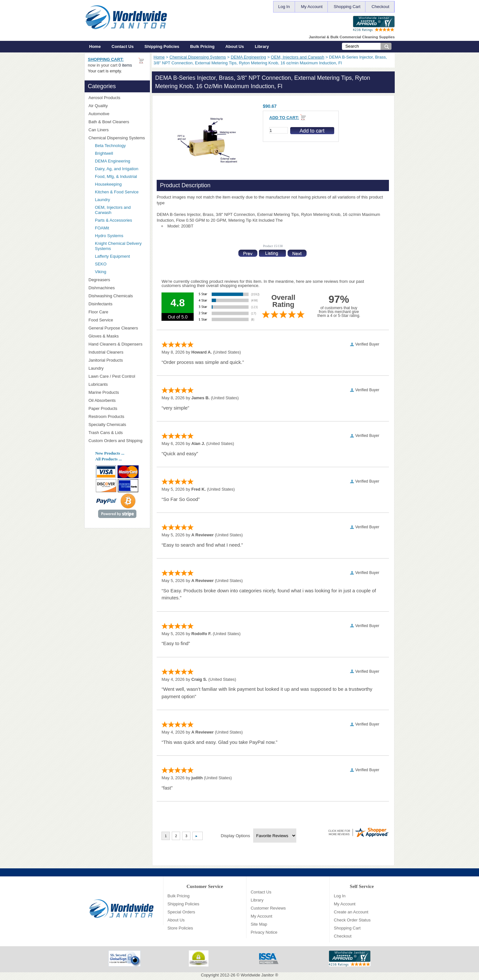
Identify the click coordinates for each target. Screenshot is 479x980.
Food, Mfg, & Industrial (116, 176)
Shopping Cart (347, 7)
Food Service (101, 320)
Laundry (102, 200)
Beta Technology (119, 146)
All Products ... (108, 459)
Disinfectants (117, 304)
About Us (235, 46)
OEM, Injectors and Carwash (298, 57)
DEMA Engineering (248, 57)
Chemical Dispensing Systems (198, 57)
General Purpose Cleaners (113, 328)
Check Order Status (352, 920)
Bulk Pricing (202, 46)
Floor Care (117, 312)
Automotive (99, 114)
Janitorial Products (117, 360)
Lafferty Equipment (120, 256)
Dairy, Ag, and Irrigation (117, 169)
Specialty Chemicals (117, 425)
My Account (312, 7)
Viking (120, 272)
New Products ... (110, 453)
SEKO (120, 264)
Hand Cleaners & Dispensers (117, 344)
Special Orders (181, 912)
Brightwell (120, 153)
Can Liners (117, 130)
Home (95, 46)
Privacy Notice (264, 932)
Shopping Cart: (106, 59)
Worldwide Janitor (257, 975)
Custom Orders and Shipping (117, 441)
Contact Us (123, 46)
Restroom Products (117, 416)
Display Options (235, 836)
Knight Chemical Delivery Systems (120, 246)
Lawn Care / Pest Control (117, 376)
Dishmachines (117, 288)
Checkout (380, 7)
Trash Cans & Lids (117, 433)
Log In (284, 7)
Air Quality (117, 106)
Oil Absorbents (117, 400)
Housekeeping (108, 184)
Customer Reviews (268, 908)
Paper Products (117, 408)
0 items (125, 65)
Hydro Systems (120, 236)
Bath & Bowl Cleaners (109, 122)
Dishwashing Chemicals (117, 296)
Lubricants (98, 384)
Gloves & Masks (117, 336)
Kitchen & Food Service (117, 192)
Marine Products (104, 392)
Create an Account (351, 912)
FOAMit (120, 228)
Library (262, 46)
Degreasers (99, 280)
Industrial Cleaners (106, 352)
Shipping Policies (162, 46)
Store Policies (180, 928)
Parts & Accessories (114, 220)
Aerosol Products (117, 98)
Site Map (259, 924)
